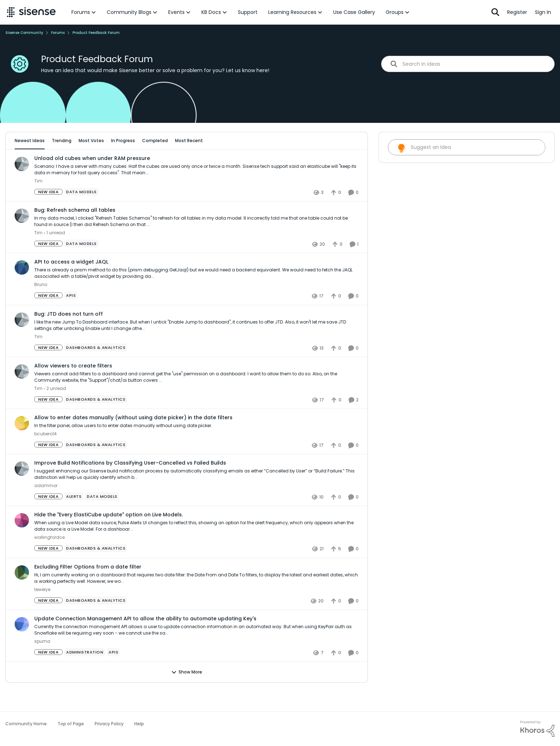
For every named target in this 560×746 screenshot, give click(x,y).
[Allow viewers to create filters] (196, 397)
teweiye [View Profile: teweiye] (42, 609)
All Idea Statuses (33, 161)
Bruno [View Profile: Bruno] (41, 304)
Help (139, 724)
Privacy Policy (109, 724)
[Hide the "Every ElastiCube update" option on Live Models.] (196, 546)
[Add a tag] (95, 161)
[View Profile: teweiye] (22, 592)
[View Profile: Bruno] (22, 287)
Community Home (26, 724)
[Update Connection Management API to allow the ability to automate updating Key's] (196, 650)
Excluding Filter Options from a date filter (88, 586)
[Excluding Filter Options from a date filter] (196, 598)
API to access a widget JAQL (71, 282)
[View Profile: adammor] (22, 489)
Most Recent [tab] (189, 141)
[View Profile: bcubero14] (22, 443)
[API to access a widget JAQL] (196, 293)
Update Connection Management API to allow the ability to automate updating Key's (145, 638)
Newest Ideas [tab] (30, 141)
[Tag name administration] (85, 672)
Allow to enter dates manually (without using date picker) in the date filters (133, 437)
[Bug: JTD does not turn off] (196, 345)
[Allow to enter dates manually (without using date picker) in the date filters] (196, 446)
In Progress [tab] (123, 141)
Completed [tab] (155, 141)
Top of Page (71, 724)
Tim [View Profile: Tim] (38, 201)
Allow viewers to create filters (73, 385)
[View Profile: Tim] (22, 184)
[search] (476, 64)
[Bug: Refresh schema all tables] (196, 241)
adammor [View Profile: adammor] (46, 505)
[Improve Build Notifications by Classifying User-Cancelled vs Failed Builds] (196, 494)
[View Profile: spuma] (22, 644)
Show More (187, 692)
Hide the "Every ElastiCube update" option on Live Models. (109, 535)
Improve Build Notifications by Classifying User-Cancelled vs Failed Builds (130, 483)
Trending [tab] (62, 141)
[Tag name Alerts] (74, 516)
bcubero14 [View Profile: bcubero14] (46, 454)
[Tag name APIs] (71, 315)
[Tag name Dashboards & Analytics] (96, 367)
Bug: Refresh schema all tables (75, 230)
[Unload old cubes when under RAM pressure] (196, 190)
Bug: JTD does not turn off (69, 334)
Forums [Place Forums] (58, 33)
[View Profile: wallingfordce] (22, 540)
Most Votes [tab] (91, 141)
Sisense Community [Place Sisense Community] (24, 33)
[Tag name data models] (81, 212)
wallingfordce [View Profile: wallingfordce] (49, 557)
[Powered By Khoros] (537, 729)
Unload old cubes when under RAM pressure (92, 178)
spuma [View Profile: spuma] (42, 661)
